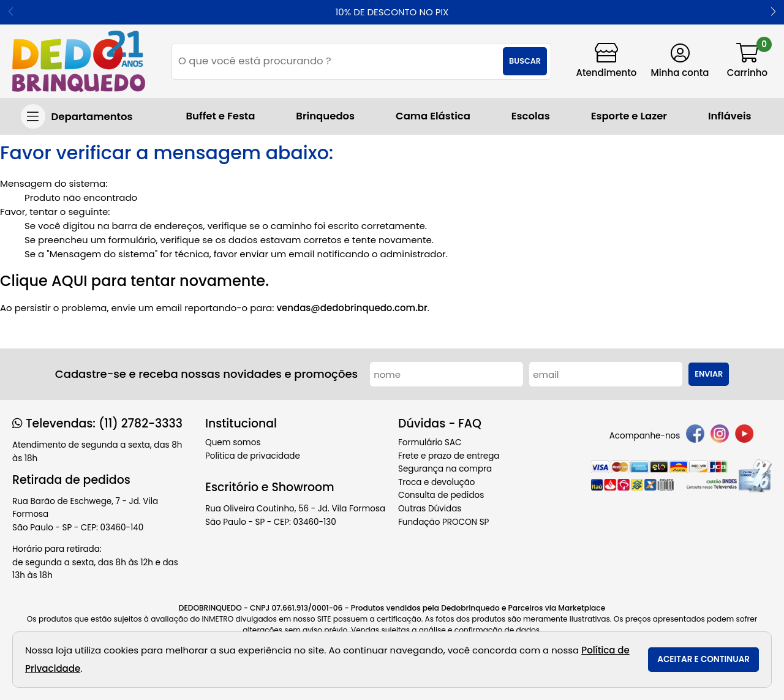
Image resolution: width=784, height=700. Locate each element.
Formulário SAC (430, 442)
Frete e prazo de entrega (449, 456)
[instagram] (720, 436)
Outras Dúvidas (430, 509)
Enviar (709, 374)
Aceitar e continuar (703, 659)
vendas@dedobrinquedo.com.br (352, 308)
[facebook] (695, 436)
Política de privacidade (253, 456)
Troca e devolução (437, 482)
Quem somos (233, 442)
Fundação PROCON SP (443, 522)
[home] (79, 61)
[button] (773, 12)
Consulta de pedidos (441, 495)
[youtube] (744, 436)
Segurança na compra (445, 469)
